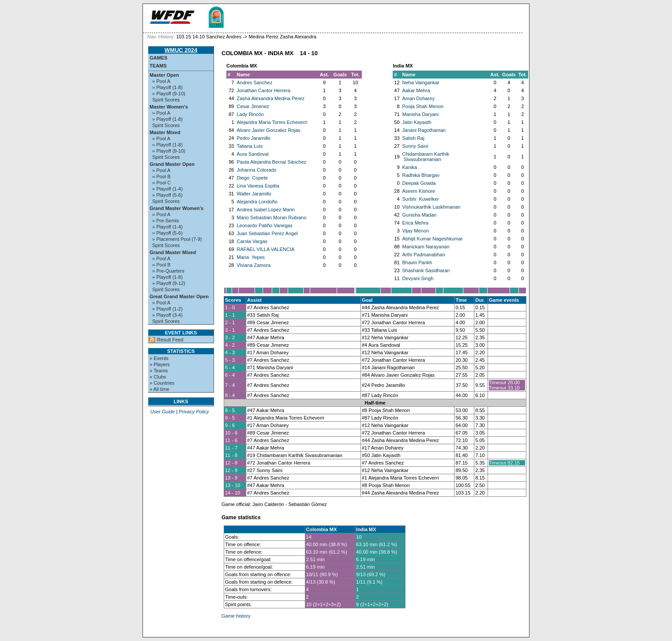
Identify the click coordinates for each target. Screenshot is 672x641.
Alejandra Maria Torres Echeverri (272, 122)
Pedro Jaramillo (254, 138)
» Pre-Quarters (168, 271)
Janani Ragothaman (424, 130)
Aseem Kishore (419, 191)
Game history (236, 616)
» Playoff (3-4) (167, 315)
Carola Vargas (252, 241)
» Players (160, 364)
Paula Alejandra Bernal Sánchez (272, 162)
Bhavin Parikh (417, 262)
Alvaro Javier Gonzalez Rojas (269, 130)
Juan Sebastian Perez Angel (267, 233)
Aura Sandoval (253, 154)
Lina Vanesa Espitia (258, 186)
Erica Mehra (415, 223)
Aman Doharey (419, 98)
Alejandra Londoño (257, 202)
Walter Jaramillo (254, 194)
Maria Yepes (251, 257)
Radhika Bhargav (421, 175)
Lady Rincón (250, 114)
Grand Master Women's (176, 208)
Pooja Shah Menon (423, 106)
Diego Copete (252, 178)
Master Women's (169, 107)
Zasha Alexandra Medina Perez (271, 98)
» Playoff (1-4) (167, 189)
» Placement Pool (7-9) (177, 239)
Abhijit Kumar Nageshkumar (433, 239)
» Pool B (161, 176)
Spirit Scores (166, 100)
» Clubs (158, 377)
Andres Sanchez (255, 82)
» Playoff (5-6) (167, 195)
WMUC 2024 (181, 50)
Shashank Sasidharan (426, 270)
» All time (160, 389)
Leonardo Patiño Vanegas (265, 225)
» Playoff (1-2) (167, 309)
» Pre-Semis (166, 221)
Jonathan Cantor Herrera (264, 90)
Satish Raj (413, 138)
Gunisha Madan (420, 215)
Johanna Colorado (257, 170)
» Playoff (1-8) (167, 87)
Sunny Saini (415, 146)
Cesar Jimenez (253, 106)
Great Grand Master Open (179, 296)
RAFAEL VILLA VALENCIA (266, 249)
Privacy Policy (194, 412)
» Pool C (161, 183)
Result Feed (170, 340)
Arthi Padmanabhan (424, 255)
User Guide (162, 412)
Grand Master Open (172, 164)
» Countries (162, 383)
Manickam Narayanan (426, 247)
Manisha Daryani (421, 114)
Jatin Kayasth (417, 122)
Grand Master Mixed (173, 252)
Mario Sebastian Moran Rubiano (272, 217)
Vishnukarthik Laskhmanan (432, 207)
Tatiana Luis (250, 146)
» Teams (159, 371)
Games (158, 58)
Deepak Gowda (419, 183)
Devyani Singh (418, 278)
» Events (159, 358)
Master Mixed (165, 132)
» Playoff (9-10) (169, 94)
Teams (158, 66)
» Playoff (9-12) (169, 283)
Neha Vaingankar (421, 82)
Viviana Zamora (254, 265)
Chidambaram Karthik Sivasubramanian (426, 157)
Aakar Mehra (416, 90)
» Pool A (161, 81)
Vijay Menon (416, 231)
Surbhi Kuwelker (421, 199)
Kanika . (411, 167)
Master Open (164, 75)
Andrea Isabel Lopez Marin (266, 210)
